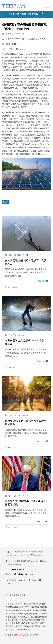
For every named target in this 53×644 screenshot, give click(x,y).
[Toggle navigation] (47, 6)
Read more (42, 281)
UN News (20, 49)
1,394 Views (11, 287)
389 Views (11, 448)
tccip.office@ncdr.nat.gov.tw (21, 574)
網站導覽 (34, 635)
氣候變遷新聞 (29, 14)
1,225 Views (11, 528)
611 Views (11, 367)
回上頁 (6, 202)
